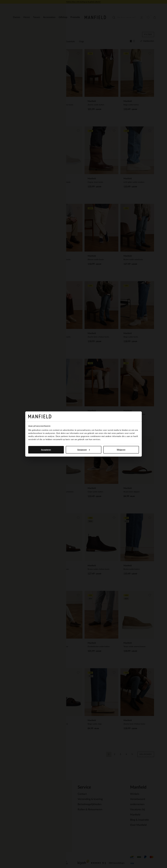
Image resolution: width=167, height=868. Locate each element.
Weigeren (121, 450)
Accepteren (46, 450)
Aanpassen (84, 450)
